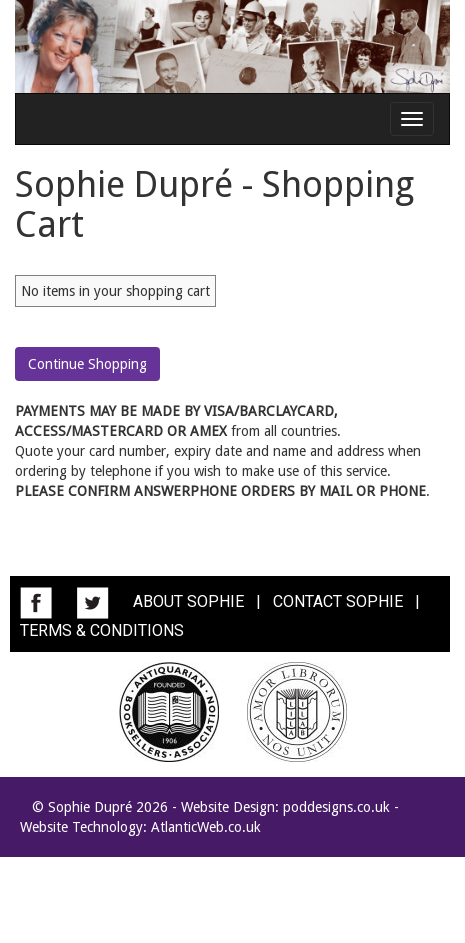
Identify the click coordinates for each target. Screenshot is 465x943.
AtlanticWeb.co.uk (206, 827)
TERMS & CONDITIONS (102, 630)
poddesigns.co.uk (336, 807)
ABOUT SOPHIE (188, 601)
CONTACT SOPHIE (338, 601)
